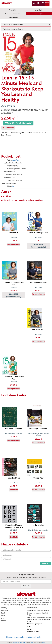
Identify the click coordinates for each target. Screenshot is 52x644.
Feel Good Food (38, 330)
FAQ (3, 618)
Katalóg (4, 613)
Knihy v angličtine (39, 14)
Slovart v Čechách (33, 632)
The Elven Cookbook (14, 429)
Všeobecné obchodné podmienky (38, 610)
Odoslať (45, 563)
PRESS (4, 621)
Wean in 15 (14, 233)
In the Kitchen (38, 525)
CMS (32, 642)
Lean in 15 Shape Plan (38, 233)
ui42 (44, 642)
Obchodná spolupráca (35, 624)
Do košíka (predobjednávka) (18, 123)
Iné (13, 186)
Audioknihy (39, 10)
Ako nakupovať (32, 608)
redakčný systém (19, 642)
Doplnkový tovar (13, 17)
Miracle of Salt (14, 478)
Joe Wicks (8, 106)
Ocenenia (4, 610)
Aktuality (4, 608)
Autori (3, 616)
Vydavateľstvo (13, 10)
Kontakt (30, 629)
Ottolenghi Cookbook (38, 429)
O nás (29, 627)
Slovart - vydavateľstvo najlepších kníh (23, 637)
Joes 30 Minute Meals (38, 282)
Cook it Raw (38, 478)
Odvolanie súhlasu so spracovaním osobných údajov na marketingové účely (39, 619)
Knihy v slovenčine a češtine (13, 14)
